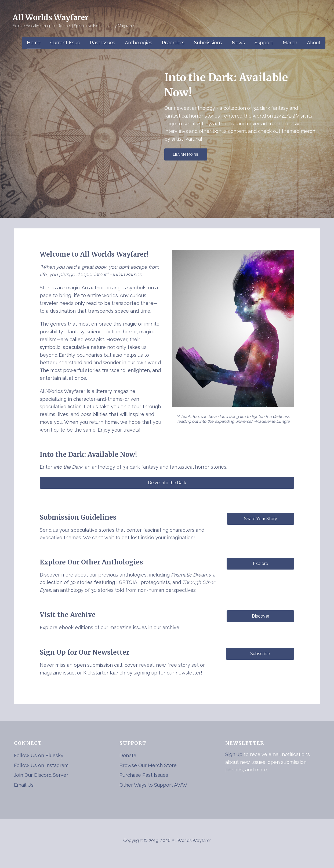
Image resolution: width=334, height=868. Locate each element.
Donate (128, 755)
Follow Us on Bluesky (39, 755)
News (238, 43)
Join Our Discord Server (41, 775)
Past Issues (103, 43)
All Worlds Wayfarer (50, 17)
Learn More (186, 154)
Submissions (208, 43)
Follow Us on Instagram (41, 765)
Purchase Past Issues (144, 775)
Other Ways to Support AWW (153, 785)
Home (34, 43)
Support (264, 43)
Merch (290, 43)
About (314, 43)
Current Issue (65, 43)
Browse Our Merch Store (148, 765)
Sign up (234, 754)
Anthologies (138, 43)
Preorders (173, 43)
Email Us (24, 785)
